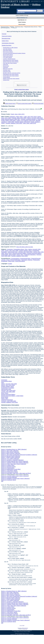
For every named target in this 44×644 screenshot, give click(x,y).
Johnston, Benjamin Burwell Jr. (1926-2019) (32, 119)
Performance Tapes (7, 72)
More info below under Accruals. (25, 247)
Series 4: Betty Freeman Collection (11, 453)
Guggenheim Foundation (8, 388)
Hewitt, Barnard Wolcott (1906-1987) (11, 119)
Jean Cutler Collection (7, 49)
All (2, 481)
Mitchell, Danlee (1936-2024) (22, 122)
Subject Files (6, 64)
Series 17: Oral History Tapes (9, 471)
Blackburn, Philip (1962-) (17, 117)
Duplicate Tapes (6, 80)
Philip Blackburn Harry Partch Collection (11, 74)
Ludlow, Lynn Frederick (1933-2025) (26, 121)
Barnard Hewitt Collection (8, 55)
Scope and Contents (7, 36)
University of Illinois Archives (15, 5)
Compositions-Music (19, 249)
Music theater (12, 255)
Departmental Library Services (31, 27)
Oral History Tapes (7, 70)
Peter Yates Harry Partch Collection (10, 63)
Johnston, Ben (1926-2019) (25, 252)
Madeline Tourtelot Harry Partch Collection (11, 79)
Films (26, 249)
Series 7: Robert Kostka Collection (10, 457)
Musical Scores (6, 66)
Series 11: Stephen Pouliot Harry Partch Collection (15, 463)
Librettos (3, 260)
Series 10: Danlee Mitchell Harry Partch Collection (14, 461)
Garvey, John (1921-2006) (12, 251)
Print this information (38, 104)
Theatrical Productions (30, 255)
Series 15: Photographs (8, 468)
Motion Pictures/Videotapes (14, 260)
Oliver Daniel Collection (8, 50)
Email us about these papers (22, 89)
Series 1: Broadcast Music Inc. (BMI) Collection (14, 449)
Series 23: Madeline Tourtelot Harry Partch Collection (15, 479)
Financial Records (36, 259)
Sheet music (11, 261)
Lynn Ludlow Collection (8, 57)
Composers (10, 249)
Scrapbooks (4, 261)
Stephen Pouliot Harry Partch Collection (11, 62)
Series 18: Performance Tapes (9, 472)
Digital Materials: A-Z (22, 20)
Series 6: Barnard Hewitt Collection (11, 456)
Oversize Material (6, 77)
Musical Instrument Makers (20, 253)
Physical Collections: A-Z (22, 18)
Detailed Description (7, 45)
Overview (4, 34)
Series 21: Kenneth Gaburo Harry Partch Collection (15, 476)
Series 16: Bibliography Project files (11, 469)
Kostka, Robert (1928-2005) (8, 121)
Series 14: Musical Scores (8, 467)
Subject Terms (5, 41)
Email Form (25, 629)
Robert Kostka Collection (8, 56)
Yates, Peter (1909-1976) (29, 123)
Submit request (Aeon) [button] (9, 104)
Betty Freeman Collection (8, 52)
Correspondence (15, 259)
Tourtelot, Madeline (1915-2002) (14, 123)
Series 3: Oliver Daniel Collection (10, 452)
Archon (21, 633)
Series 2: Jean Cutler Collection (10, 451)
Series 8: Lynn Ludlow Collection (10, 459)
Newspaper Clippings (27, 260)
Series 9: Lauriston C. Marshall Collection (12, 460)
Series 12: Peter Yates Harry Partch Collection (14, 464)
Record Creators (22, 24)
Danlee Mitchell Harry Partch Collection (11, 60)
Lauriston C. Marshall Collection (9, 59)
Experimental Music (25, 259)
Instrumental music (13, 252)
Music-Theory (8, 253)
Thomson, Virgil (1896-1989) (9, 401)
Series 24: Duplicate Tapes (8, 480)
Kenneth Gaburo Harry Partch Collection (11, 76)
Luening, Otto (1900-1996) (8, 392)
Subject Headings (22, 22)
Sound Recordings (20, 261)
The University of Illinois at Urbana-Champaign (25, 634)
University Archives (5, 27)
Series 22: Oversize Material (9, 477)
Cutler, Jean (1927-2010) (30, 117)
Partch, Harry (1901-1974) (18, 114)
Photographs (6, 67)
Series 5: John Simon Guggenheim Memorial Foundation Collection (19, 455)
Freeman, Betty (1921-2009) (19, 118)
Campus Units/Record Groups (22, 15)
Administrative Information (8, 43)
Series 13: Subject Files (8, 465)
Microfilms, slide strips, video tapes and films (12, 73)
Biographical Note (6, 38)
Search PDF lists (21, 12)
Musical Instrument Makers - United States (12, 396)
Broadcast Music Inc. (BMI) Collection (10, 48)
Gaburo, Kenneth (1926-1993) (35, 118)
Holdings (12, 27)
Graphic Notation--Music (25, 251)
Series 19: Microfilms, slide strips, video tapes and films (16, 473)
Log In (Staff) (22, 625)
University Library (20, 27)
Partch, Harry (20, 255)
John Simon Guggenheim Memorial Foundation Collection (14, 53)
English (10, 264)
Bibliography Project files (8, 69)
